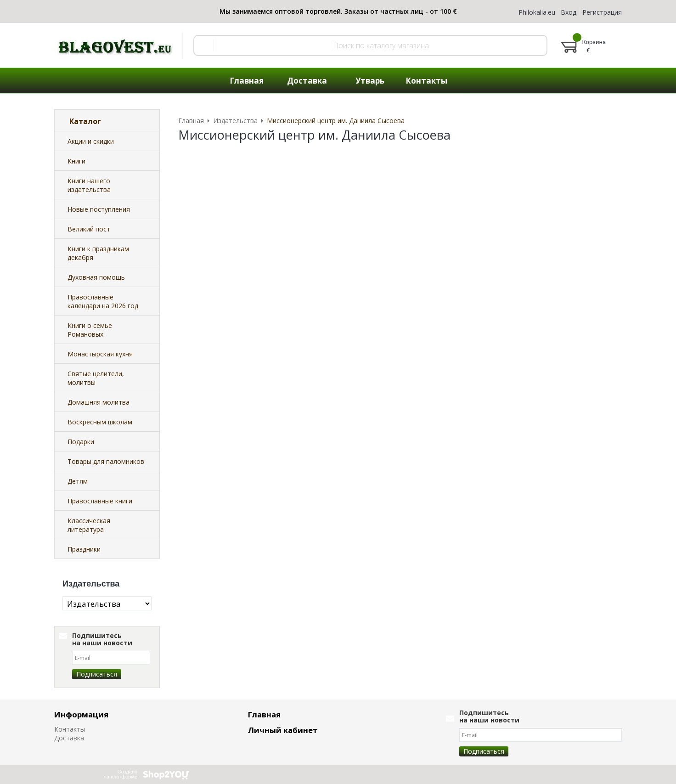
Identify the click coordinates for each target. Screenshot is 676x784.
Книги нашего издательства (89, 185)
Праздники (84, 549)
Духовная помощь (96, 277)
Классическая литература (89, 525)
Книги (76, 161)
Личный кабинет (283, 730)
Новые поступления (99, 209)
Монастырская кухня (100, 354)
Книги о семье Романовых (90, 330)
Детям (78, 481)
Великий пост (89, 229)
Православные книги (100, 501)
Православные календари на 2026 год (103, 301)
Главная (264, 714)
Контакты (70, 729)
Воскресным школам (100, 422)
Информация (81, 714)
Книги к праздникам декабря (98, 253)
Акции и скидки (91, 141)
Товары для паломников (106, 461)
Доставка (69, 738)
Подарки (81, 442)
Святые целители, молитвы (96, 378)
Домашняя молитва (99, 402)
